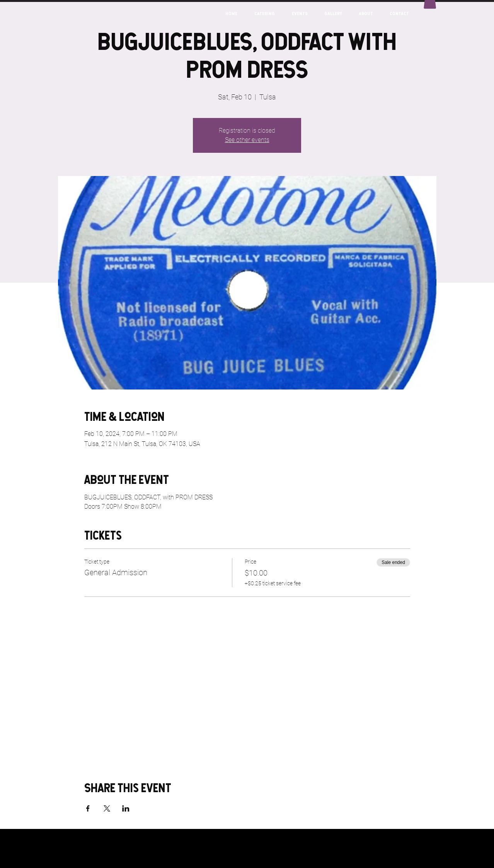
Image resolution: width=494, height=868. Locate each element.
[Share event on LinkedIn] (126, 808)
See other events (247, 140)
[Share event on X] (107, 808)
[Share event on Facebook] (88, 808)
